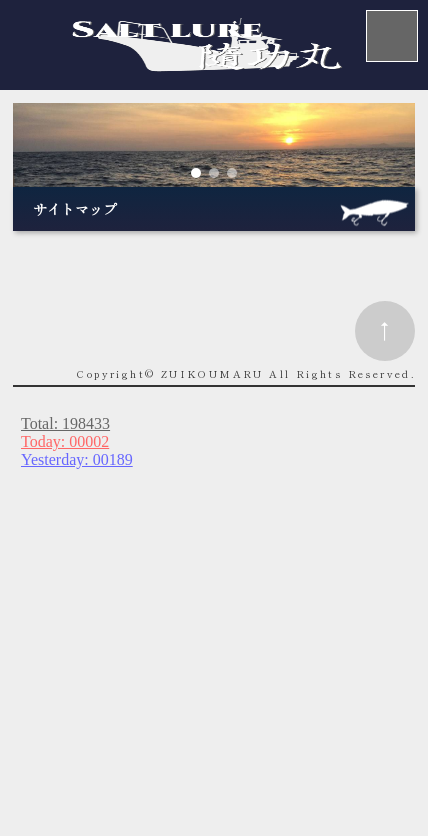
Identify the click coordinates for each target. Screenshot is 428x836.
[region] (214, 145)
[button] (196, 173)
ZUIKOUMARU (212, 373)
